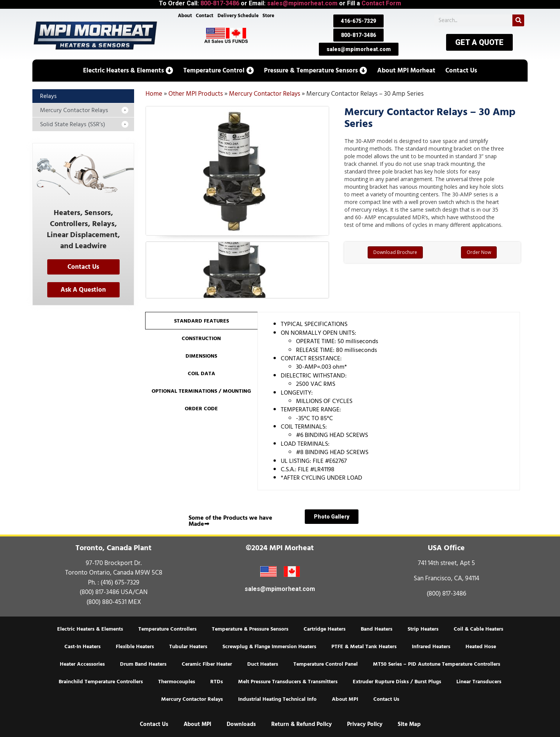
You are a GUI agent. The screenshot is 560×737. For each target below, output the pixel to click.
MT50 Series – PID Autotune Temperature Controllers (437, 664)
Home (154, 94)
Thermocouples (177, 682)
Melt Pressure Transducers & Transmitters (288, 682)
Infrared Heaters (431, 647)
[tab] (201, 321)
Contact (204, 16)
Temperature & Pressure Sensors (250, 629)
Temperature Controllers (167, 629)
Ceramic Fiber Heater (207, 664)
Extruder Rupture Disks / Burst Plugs (397, 682)
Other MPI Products (196, 94)
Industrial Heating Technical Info (277, 699)
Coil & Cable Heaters (478, 629)
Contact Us (386, 699)
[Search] (518, 20)
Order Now (479, 252)
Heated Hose (481, 647)
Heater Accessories (82, 664)
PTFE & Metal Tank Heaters (364, 647)
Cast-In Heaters (82, 647)
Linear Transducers (479, 682)
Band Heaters (377, 629)
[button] (128, 71)
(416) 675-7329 (120, 583)
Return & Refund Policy (302, 724)
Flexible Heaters (135, 647)
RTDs (217, 682)
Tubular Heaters (188, 647)
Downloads (241, 724)
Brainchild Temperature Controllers (101, 682)
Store (270, 16)
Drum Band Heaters (143, 664)
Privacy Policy (365, 724)
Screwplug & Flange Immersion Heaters (269, 647)
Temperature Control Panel (326, 664)
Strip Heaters (423, 629)
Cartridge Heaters (325, 629)
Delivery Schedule (238, 16)
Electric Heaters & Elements (90, 629)
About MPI (345, 699)
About (184, 16)
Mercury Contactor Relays (265, 94)
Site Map (409, 724)
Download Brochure (395, 252)
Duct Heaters (263, 664)
